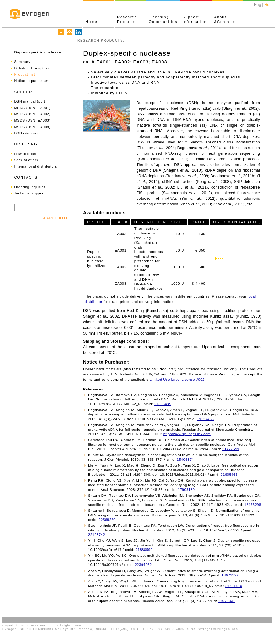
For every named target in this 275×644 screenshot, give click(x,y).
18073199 (230, 575)
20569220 (107, 520)
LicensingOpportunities (163, 19)
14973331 (227, 601)
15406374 (185, 460)
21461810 (234, 586)
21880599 (144, 550)
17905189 (186, 490)
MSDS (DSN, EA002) (32, 114)
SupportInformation (195, 19)
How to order (26, 154)
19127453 (205, 419)
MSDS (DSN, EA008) (32, 127)
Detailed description (32, 68)
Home (92, 22)
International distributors (36, 166)
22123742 (97, 535)
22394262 (143, 565)
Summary (22, 62)
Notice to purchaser (31, 81)
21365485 (163, 404)
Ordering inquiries (30, 187)
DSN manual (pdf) (30, 101)
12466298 (253, 505)
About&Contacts (225, 19)
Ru (267, 5)
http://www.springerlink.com (187, 434)
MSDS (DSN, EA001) (32, 108)
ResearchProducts (127, 19)
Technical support (30, 193)
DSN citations (26, 133)
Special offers (26, 160)
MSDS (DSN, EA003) (32, 120)
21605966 (229, 475)
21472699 (231, 449)
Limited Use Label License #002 (177, 380)
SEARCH (55, 218)
